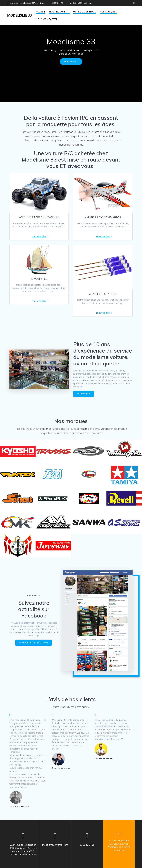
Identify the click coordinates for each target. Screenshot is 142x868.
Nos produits (58, 12)
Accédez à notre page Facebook (33, 643)
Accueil (41, 12)
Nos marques (108, 12)
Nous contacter (47, 19)
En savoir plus (39, 236)
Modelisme (20, 15)
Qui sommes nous (85, 12)
